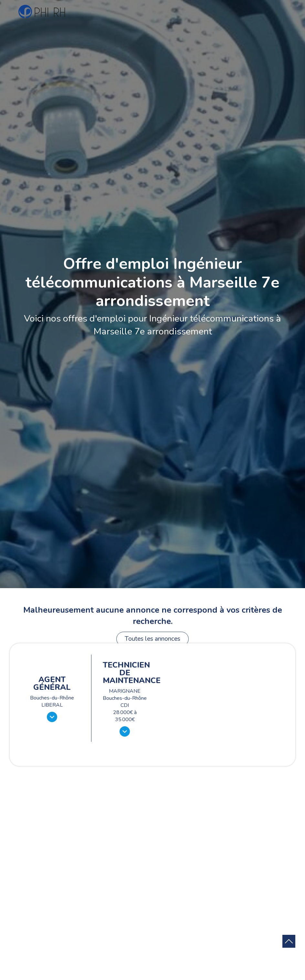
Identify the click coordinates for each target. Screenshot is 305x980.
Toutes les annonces (152, 639)
